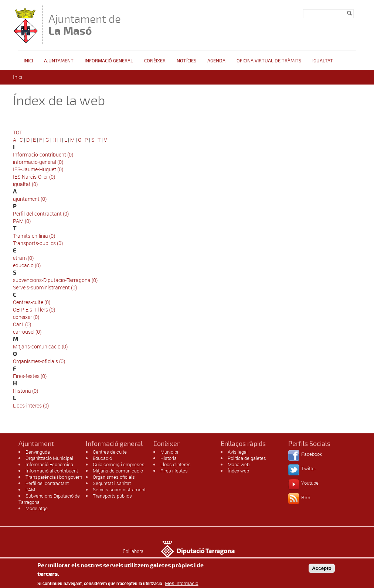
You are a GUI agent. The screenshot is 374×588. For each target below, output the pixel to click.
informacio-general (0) (38, 162)
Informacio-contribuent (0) (43, 154)
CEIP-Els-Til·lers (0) (34, 310)
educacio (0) (27, 265)
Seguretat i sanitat (112, 483)
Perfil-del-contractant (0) (41, 214)
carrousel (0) (27, 332)
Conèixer (155, 61)
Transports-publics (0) (38, 243)
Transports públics (112, 496)
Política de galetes (247, 458)
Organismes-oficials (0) (39, 361)
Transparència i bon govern (54, 477)
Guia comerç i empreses (119, 464)
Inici (28, 61)
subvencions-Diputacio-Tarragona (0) (55, 280)
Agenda (216, 61)
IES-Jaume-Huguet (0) (38, 169)
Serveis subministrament (119, 489)
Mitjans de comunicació (118, 471)
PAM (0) (22, 221)
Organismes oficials (114, 477)
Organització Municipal (49, 458)
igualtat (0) (25, 184)
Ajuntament (59, 61)
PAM (30, 489)
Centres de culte (110, 452)
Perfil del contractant (47, 483)
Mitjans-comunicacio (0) (40, 346)
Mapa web (239, 464)
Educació (102, 458)
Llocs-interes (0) (31, 405)
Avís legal (238, 452)
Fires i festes (174, 471)
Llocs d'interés (176, 464)
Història (169, 458)
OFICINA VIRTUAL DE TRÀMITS (269, 61)
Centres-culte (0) (32, 302)
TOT (18, 132)
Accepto (322, 570)
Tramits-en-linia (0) (34, 236)
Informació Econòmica (49, 464)
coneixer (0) (26, 317)
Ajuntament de (85, 25)
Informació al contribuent (52, 471)
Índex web (238, 471)
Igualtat (323, 61)
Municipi (169, 452)
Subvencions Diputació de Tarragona (49, 499)
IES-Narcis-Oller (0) (34, 177)
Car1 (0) (22, 324)
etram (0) (23, 258)
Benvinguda (38, 452)
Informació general (109, 61)
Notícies (186, 61)
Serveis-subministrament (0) (45, 287)
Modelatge (37, 508)
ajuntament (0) (30, 199)
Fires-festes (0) (30, 376)
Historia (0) (25, 391)
